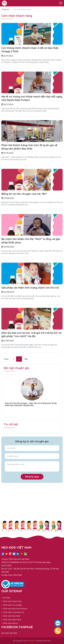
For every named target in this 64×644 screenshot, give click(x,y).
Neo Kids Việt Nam (9, 633)
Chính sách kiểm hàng (11, 620)
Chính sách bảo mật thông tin (14, 609)
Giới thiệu (6, 598)
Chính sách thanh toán (11, 601)
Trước (6, 359)
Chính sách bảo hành (11, 616)
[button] (32, 411)
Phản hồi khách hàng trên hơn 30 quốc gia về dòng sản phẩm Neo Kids (29, 147)
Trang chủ (6, 9)
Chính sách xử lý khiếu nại (13, 612)
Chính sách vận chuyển (12, 605)
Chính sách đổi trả (10, 623)
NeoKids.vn (31, 641)
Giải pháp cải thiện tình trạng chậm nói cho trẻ (30, 288)
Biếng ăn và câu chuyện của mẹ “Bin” (24, 194)
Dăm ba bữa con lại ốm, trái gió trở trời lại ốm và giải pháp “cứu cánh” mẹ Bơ (31, 335)
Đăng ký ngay (32, 477)
